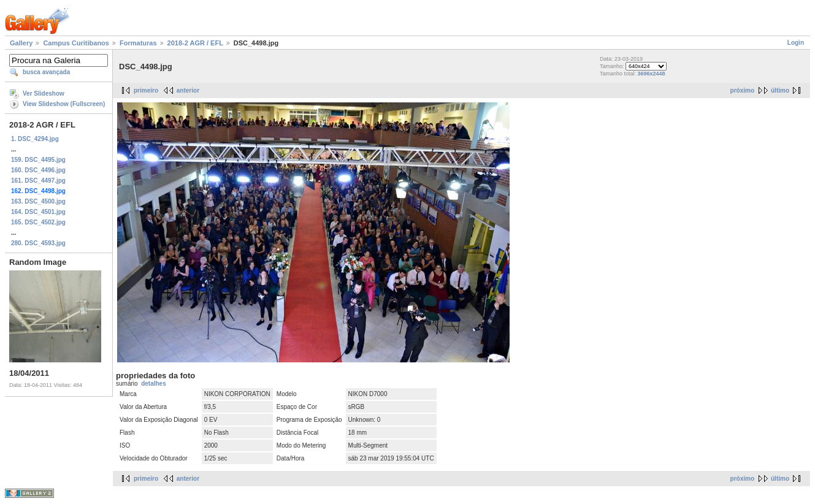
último (780, 90)
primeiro (146, 90)
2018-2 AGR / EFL (195, 43)
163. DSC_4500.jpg (38, 201)
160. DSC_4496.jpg (38, 170)
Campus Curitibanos (76, 43)
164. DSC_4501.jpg (38, 212)
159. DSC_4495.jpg (38, 160)
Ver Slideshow (44, 94)
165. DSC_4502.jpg (38, 222)
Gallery (21, 43)
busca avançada (46, 72)
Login (796, 43)
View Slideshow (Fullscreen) (64, 104)
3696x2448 (651, 74)
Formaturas (138, 43)
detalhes (154, 384)
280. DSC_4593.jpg (38, 243)
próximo (742, 90)
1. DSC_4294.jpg (35, 139)
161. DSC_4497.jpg (38, 181)
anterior (188, 90)
